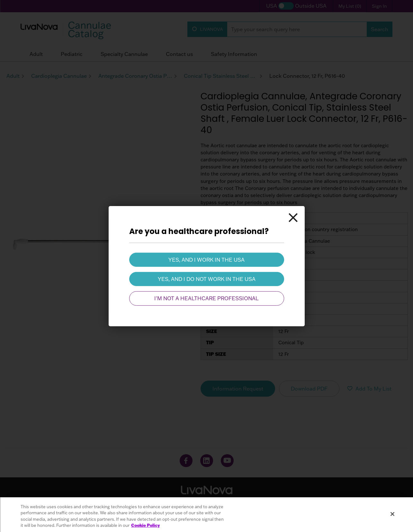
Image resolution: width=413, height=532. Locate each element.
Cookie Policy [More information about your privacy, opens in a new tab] (145, 525)
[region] (207, 515)
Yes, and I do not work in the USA (207, 279)
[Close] (293, 217)
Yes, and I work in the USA (207, 259)
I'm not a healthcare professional (207, 298)
